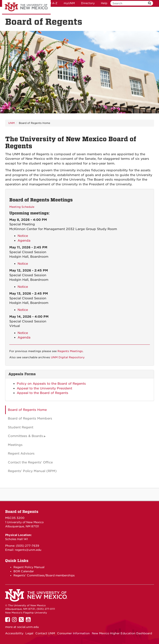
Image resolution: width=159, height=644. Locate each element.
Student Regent (21, 427)
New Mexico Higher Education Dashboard (122, 633)
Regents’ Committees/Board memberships (44, 575)
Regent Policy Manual (29, 567)
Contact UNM (45, 633)
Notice (23, 236)
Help (104, 3)
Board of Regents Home (27, 410)
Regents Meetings (70, 351)
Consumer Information (73, 633)
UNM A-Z (51, 3)
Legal (29, 633)
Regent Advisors (21, 454)
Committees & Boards (25, 436)
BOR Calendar (24, 571)
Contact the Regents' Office (30, 462)
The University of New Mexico (26, 7)
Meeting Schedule (22, 207)
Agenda (24, 241)
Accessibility (14, 633)
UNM (11, 123)
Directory (88, 3)
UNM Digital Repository (68, 357)
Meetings (15, 445)
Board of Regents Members (30, 418)
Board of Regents (22, 512)
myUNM (69, 3)
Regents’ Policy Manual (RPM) (32, 471)
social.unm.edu (28, 627)
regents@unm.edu (28, 550)
